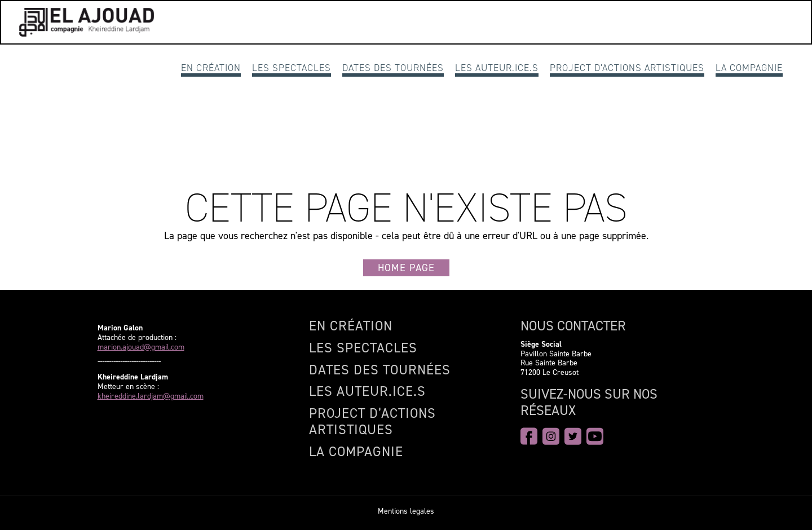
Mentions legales (406, 511)
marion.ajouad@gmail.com (141, 348)
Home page (406, 268)
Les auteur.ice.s (497, 68)
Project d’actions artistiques (627, 68)
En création (211, 68)
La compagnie (749, 68)
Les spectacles (292, 68)
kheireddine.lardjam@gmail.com (151, 397)
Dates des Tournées (393, 68)
